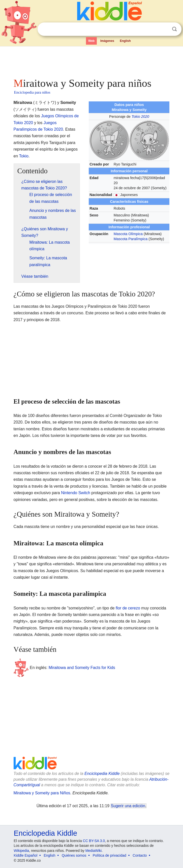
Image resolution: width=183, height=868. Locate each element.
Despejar (164, 29)
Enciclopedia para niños (32, 92)
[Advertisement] (92, 61)
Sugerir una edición (128, 806)
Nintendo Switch (76, 493)
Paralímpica (138, 239)
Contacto (140, 855)
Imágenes (107, 41)
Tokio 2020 (140, 117)
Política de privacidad (110, 855)
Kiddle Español (26, 855)
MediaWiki (94, 851)
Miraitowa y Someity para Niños (42, 793)
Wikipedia (22, 851)
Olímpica (135, 234)
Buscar (174, 29)
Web (91, 41)
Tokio (24, 156)
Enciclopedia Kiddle (102, 774)
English (125, 41)
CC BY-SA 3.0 (94, 841)
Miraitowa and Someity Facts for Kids (82, 668)
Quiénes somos (74, 855)
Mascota (120, 234)
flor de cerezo (128, 608)
